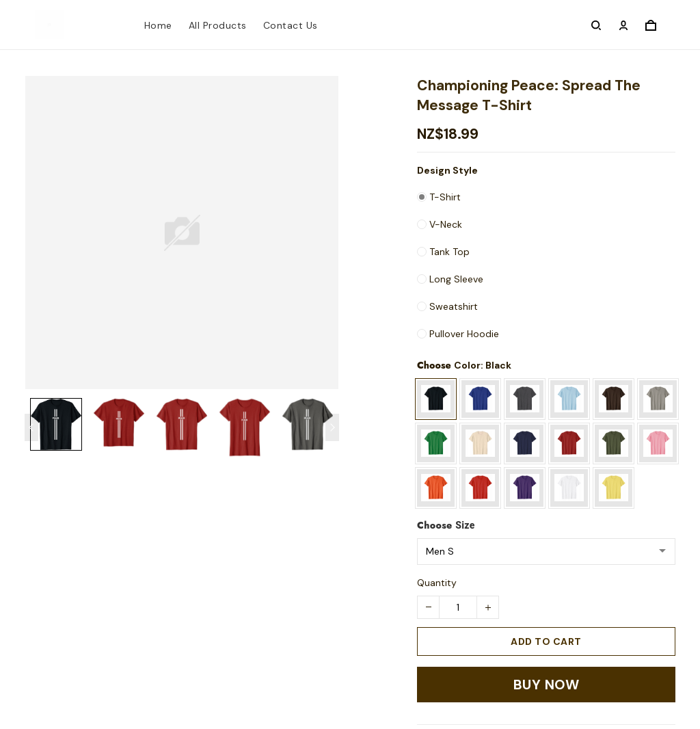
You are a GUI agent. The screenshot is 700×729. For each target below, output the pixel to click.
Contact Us (291, 25)
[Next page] (332, 427)
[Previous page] (31, 427)
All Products (218, 25)
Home (158, 25)
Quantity (437, 583)
